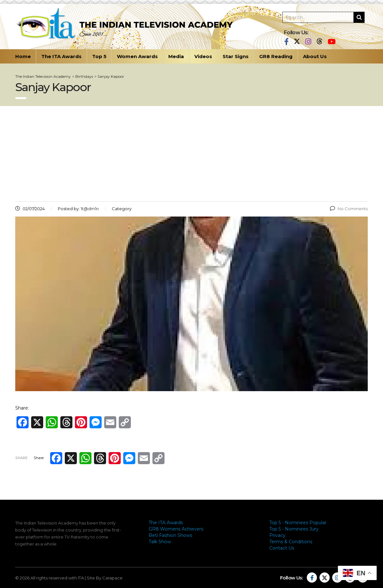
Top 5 (99, 56)
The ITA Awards (61, 56)
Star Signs (236, 56)
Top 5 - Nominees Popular (298, 523)
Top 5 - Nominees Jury (294, 529)
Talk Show (160, 542)
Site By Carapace (105, 578)
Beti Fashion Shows (170, 535)
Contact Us (282, 548)
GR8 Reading (276, 56)
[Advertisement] (191, 154)
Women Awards (137, 56)
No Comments (349, 209)
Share (21, 458)
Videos (203, 56)
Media (176, 56)
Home (23, 56)
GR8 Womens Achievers (176, 529)
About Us (315, 56)
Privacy (277, 535)
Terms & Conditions (291, 542)
